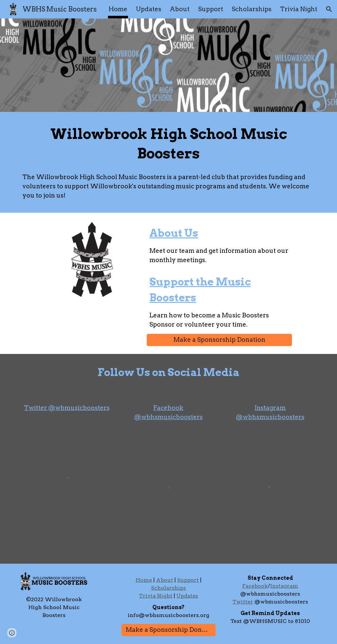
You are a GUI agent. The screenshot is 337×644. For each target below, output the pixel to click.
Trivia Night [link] (299, 9)
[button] (329, 9)
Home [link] (118, 9)
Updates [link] (149, 9)
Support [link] (211, 9)
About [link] (180, 9)
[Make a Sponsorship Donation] (219, 340)
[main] (169, 144)
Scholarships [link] (252, 9)
